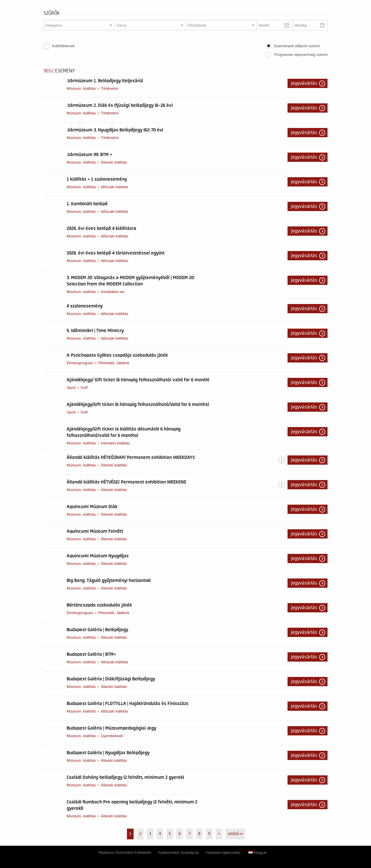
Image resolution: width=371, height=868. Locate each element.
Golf (84, 388)
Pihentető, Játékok (114, 363)
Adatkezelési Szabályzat (178, 853)
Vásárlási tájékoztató (223, 853)
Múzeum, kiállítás (81, 88)
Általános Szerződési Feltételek (125, 853)
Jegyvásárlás (304, 83)
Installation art (113, 292)
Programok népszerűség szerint (301, 55)
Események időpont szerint (297, 46)
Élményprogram (80, 363)
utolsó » (235, 834)
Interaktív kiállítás (115, 443)
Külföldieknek (63, 46)
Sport (71, 388)
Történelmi (109, 88)
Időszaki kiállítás (115, 187)
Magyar (258, 853)
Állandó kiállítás (114, 162)
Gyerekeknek (112, 736)
